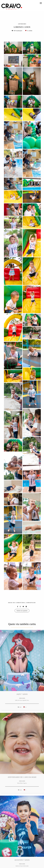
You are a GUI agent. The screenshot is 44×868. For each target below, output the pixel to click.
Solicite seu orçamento (22, 611)
